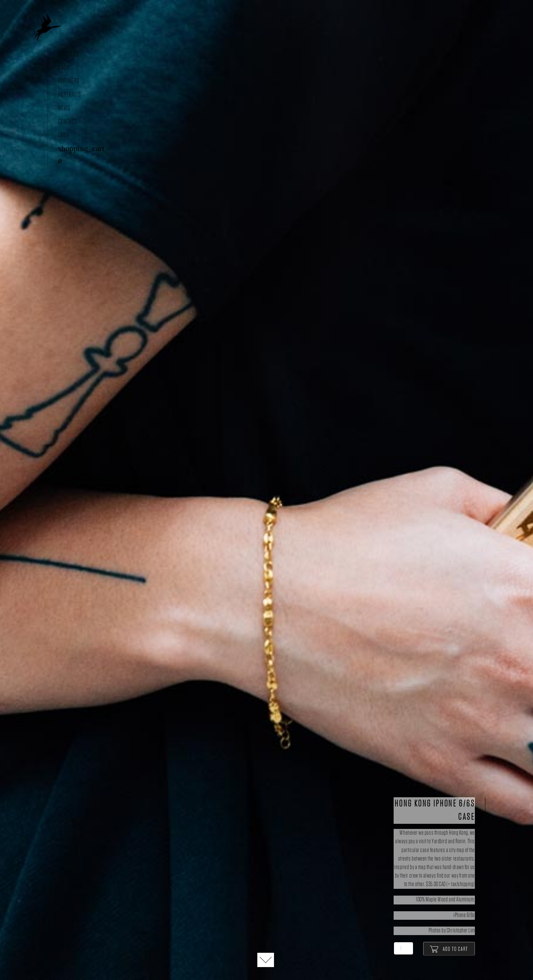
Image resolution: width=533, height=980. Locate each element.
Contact (67, 122)
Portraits (70, 95)
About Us (69, 54)
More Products (499, 958)
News (64, 108)
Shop (64, 68)
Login (64, 135)
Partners (69, 81)
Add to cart (449, 949)
